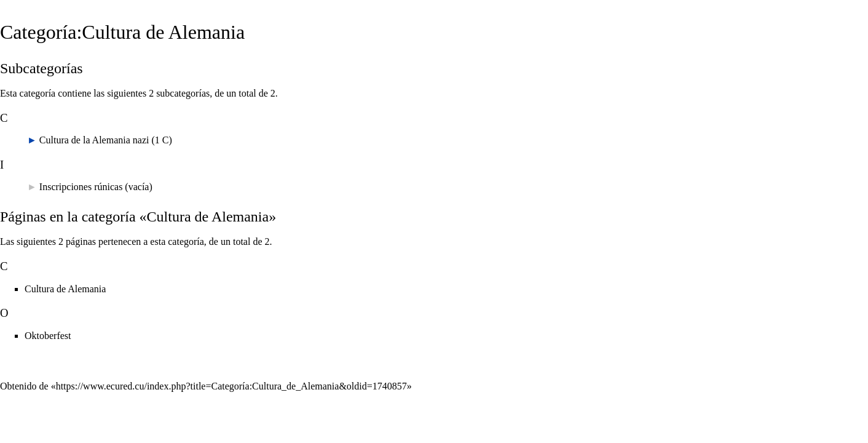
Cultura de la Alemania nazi (94, 140)
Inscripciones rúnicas (81, 187)
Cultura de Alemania (65, 289)
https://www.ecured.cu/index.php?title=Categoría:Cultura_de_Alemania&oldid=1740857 (231, 386)
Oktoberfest (48, 336)
